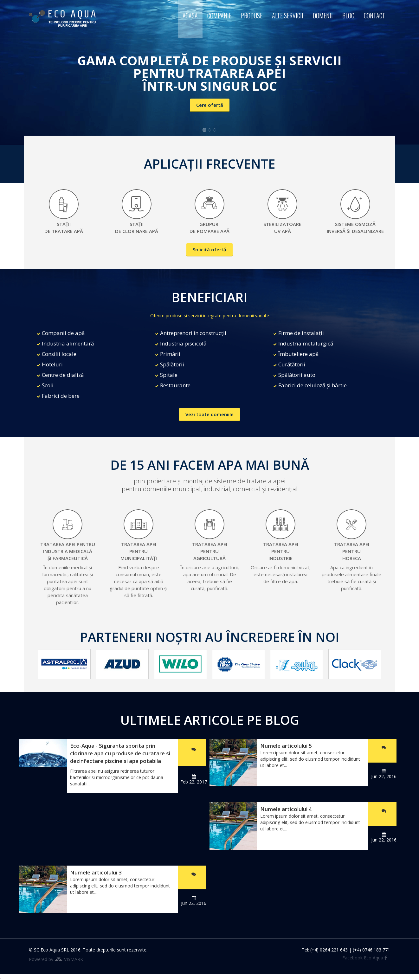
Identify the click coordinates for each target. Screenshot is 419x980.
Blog (348, 16)
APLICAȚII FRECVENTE (209, 164)
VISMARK (74, 959)
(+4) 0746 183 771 (371, 950)
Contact (375, 16)
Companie (219, 16)
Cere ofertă (210, 105)
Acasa (190, 16)
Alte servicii (288, 16)
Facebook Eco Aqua (365, 958)
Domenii (323, 16)
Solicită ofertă (209, 249)
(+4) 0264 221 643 (329, 950)
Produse (252, 16)
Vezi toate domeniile (209, 414)
